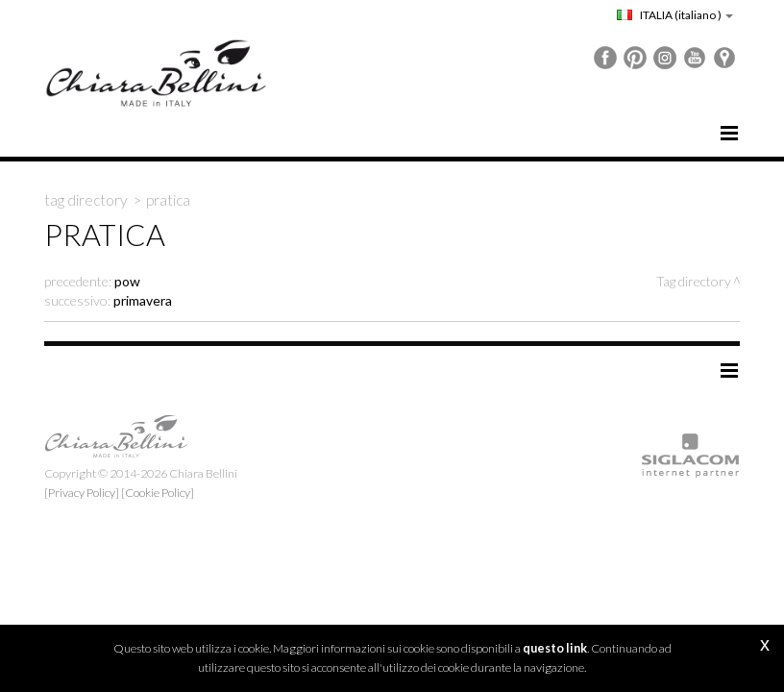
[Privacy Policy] (82, 493)
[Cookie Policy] (158, 493)
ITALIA (675, 15)
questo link (555, 648)
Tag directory (86, 200)
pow (127, 281)
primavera (143, 300)
